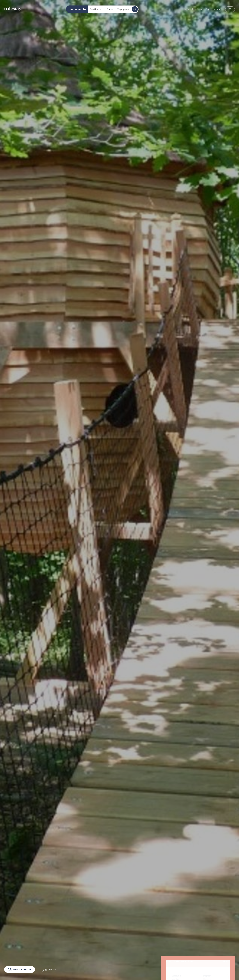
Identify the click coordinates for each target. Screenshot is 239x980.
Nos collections (193, 9)
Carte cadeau (214, 9)
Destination (96, 9)
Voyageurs (123, 9)
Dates (110, 9)
